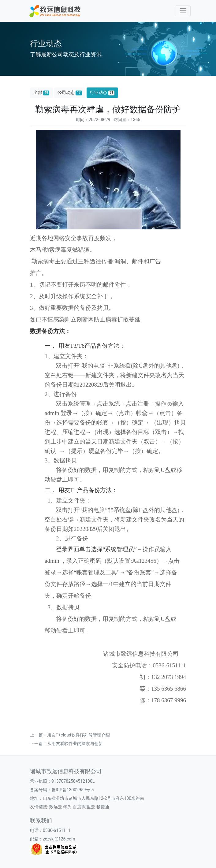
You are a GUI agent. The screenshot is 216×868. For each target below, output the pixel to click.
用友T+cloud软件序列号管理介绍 (78, 735)
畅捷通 (103, 807)
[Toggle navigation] (183, 11)
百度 (77, 807)
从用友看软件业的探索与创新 (75, 744)
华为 (67, 807)
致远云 (56, 807)
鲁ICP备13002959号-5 (73, 790)
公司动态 (70, 93)
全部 (42, 93)
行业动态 (102, 93)
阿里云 (89, 807)
